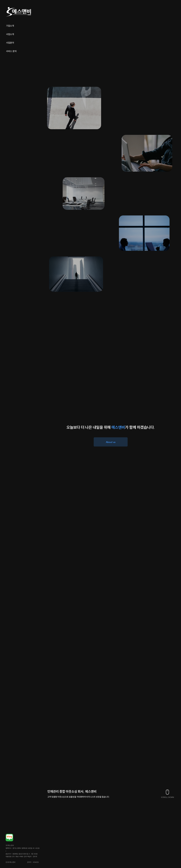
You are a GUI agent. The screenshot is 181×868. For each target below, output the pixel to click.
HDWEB (30, 862)
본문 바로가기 (0, 0)
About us (111, 442)
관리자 (24, 862)
